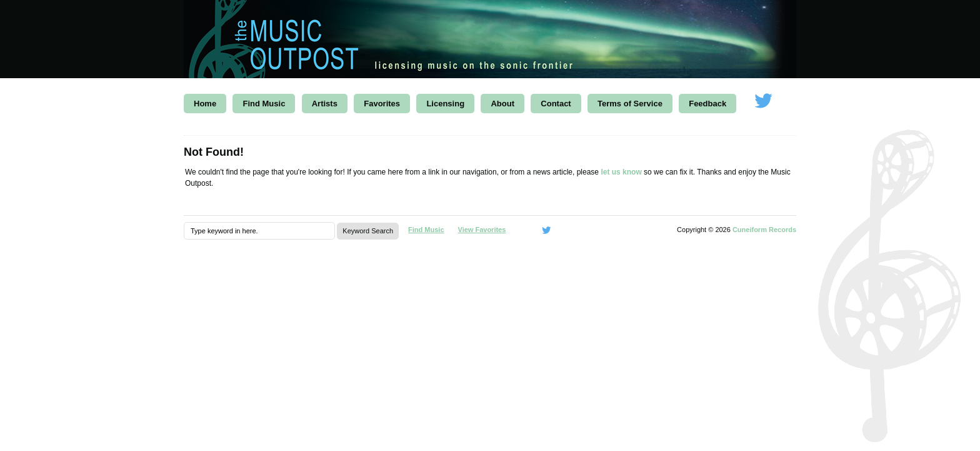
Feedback (707, 104)
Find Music (264, 104)
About (502, 104)
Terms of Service (630, 104)
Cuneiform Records (764, 230)
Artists (325, 104)
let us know (621, 172)
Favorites (382, 104)
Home (205, 104)
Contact (556, 104)
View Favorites (482, 230)
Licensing (445, 104)
